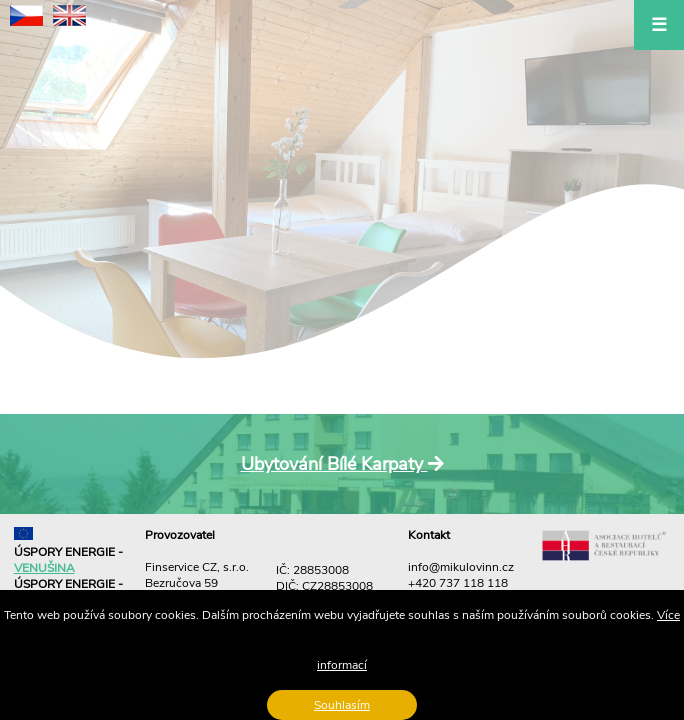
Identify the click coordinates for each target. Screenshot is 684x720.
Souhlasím (342, 705)
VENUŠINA (44, 568)
